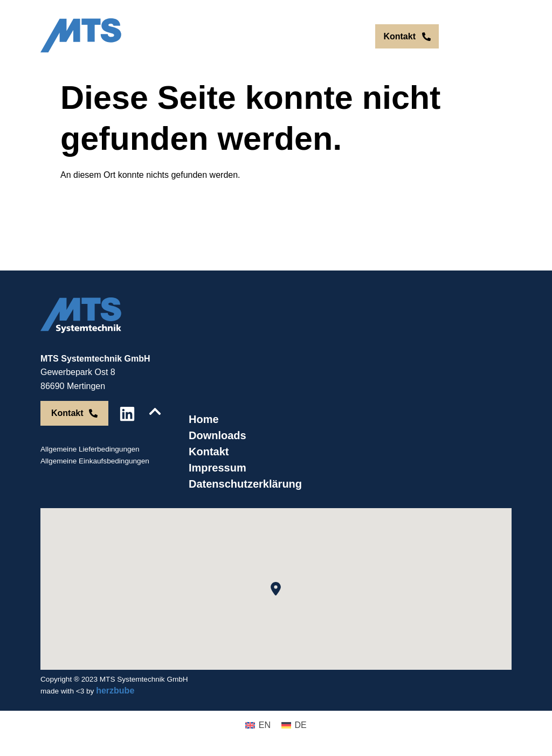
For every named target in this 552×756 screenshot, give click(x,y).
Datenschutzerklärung (245, 484)
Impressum (218, 468)
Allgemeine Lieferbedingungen (90, 449)
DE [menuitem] (349, 36)
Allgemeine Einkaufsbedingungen (95, 461)
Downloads (218, 435)
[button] (276, 589)
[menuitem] (326, 37)
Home (204, 419)
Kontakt (209, 452)
